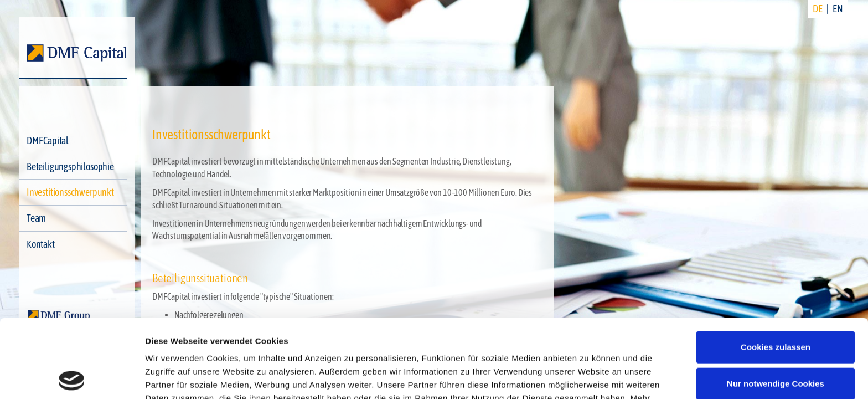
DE (818, 9)
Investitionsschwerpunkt (70, 192)
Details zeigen (173, 377)
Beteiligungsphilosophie (70, 167)
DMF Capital (48, 140)
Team (36, 218)
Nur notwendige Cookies (776, 305)
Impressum (169, 347)
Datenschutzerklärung (596, 333)
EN (838, 9)
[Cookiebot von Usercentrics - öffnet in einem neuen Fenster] (72, 377)
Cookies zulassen (776, 269)
